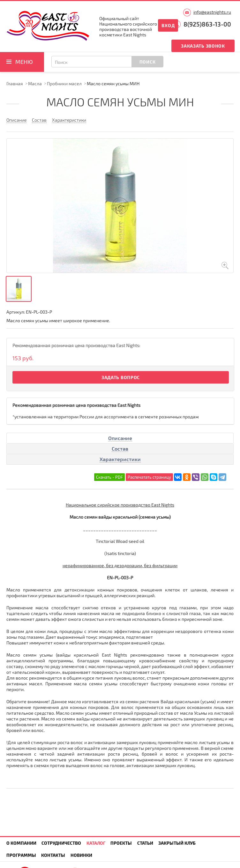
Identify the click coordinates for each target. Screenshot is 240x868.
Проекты (121, 843)
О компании (21, 843)
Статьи (145, 843)
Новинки (81, 855)
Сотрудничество (61, 843)
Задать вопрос (121, 377)
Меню (24, 62)
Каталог (96, 843)
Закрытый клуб (177, 843)
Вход (168, 25)
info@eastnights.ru (212, 12)
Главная (15, 84)
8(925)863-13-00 (207, 24)
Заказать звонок (203, 46)
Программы (21, 855)
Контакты (53, 855)
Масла (35, 84)
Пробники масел (64, 84)
